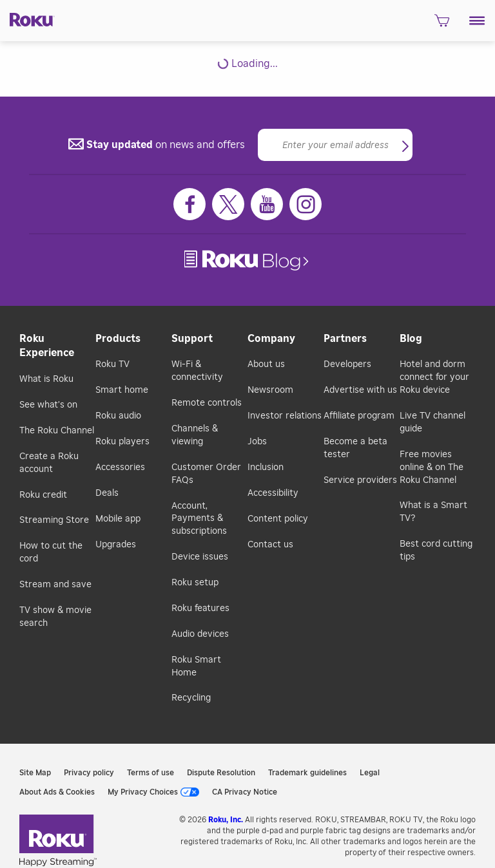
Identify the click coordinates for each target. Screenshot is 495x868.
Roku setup (195, 583)
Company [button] (271, 339)
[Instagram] (306, 204)
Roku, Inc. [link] (226, 820)
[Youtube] (267, 204)
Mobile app (118, 519)
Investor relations (285, 416)
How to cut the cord (51, 552)
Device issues (200, 557)
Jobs (257, 442)
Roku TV (112, 364)
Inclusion (266, 467)
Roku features (200, 609)
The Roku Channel (57, 431)
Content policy (278, 519)
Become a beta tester (355, 448)
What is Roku (46, 379)
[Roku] (27, 19)
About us (266, 364)
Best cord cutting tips (436, 551)
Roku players (122, 442)
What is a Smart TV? (433, 512)
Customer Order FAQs (206, 474)
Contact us (270, 545)
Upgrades (116, 545)
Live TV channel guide (432, 422)
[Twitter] (228, 204)
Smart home (122, 390)
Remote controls (207, 403)
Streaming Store (54, 520)
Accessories (120, 467)
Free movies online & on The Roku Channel (432, 467)
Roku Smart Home (196, 666)
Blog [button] (411, 339)
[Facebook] (189, 204)
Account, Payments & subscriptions (199, 519)
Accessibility (273, 493)
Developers (347, 364)
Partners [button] (345, 339)
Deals (107, 493)
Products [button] (118, 339)
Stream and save (55, 585)
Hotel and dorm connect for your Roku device (434, 377)
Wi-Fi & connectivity (197, 371)
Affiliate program (359, 416)
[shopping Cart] (442, 24)
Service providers (360, 480)
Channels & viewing (195, 435)
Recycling (191, 698)
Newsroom (270, 390)
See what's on (48, 405)
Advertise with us (360, 390)
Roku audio (118, 416)
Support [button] (192, 339)
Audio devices (200, 634)
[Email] (335, 145)
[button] (477, 21)
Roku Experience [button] (47, 346)
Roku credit (43, 495)
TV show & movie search (55, 617)
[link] (248, 260)
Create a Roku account (49, 463)
